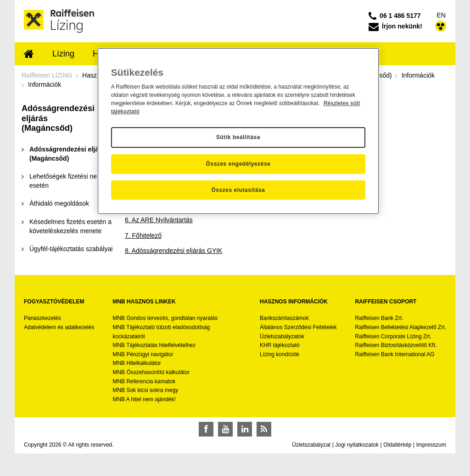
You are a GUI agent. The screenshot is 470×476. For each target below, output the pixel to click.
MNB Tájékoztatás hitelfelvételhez (154, 345)
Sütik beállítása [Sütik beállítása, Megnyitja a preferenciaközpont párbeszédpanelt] (238, 137)
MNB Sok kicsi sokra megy (145, 390)
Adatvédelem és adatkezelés (59, 327)
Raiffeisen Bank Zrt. (379, 318)
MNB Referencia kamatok (144, 381)
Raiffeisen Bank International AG (394, 354)
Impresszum (431, 445)
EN (441, 15)
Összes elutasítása (238, 190)
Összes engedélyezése (238, 164)
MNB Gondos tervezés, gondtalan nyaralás (165, 318)
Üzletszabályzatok (282, 336)
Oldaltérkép (397, 445)
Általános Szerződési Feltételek (298, 327)
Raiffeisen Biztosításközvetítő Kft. (396, 345)
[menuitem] (29, 55)
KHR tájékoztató (280, 345)
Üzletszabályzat (311, 445)
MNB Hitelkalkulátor (137, 363)
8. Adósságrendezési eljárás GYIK (173, 251)
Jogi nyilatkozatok (357, 445)
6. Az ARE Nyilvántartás (159, 220)
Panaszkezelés (42, 318)
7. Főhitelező (143, 235)
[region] (238, 131)
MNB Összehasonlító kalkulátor (151, 372)
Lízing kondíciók (280, 354)
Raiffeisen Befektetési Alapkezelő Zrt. (400, 327)
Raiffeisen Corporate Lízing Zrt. (393, 336)
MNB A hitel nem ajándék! (144, 399)
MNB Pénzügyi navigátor (143, 354)
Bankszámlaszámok (284, 318)
